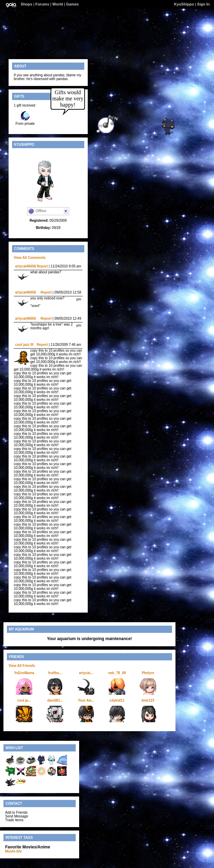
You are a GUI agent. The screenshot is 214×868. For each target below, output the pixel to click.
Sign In (204, 4)
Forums (42, 4)
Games (72, 4)
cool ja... (24, 700)
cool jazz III (24, 345)
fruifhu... (55, 673)
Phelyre (148, 673)
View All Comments (30, 258)
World (58, 4)
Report (42, 266)
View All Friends (22, 666)
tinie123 (148, 700)
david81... (55, 700)
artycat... (86, 673)
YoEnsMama (24, 673)
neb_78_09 (117, 673)
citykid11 (117, 700)
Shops (26, 4)
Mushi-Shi (13, 851)
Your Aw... (86, 700)
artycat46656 (26, 266)
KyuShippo (184, 4)
